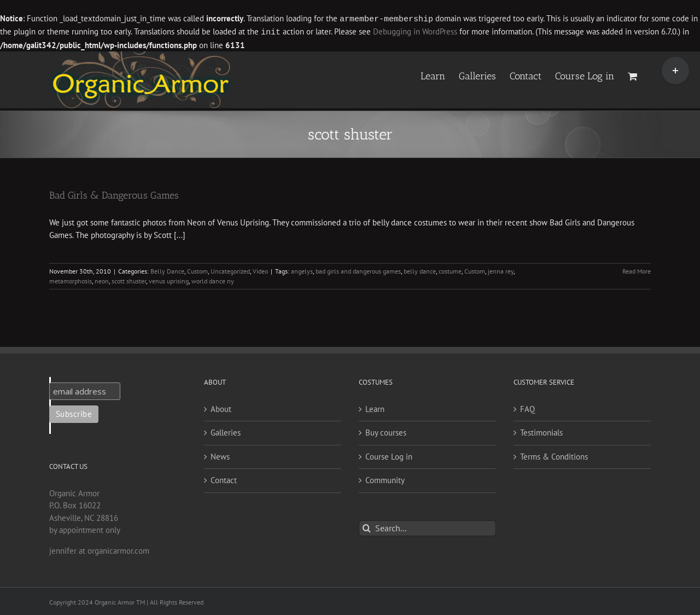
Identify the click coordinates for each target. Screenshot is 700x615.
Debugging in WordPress (415, 31)
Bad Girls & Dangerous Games (114, 194)
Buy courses (386, 431)
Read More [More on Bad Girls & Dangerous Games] (637, 270)
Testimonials (541, 431)
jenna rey (501, 270)
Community (385, 479)
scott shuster (129, 280)
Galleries (226, 431)
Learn (375, 408)
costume (450, 270)
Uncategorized (230, 270)
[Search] (367, 527)
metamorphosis (71, 280)
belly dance (420, 270)
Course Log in (389, 456)
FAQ (527, 408)
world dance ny (213, 280)
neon (102, 280)
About (221, 408)
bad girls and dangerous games (358, 270)
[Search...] (427, 527)
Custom (197, 270)
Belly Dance (167, 270)
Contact (224, 479)
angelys (302, 270)
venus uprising (169, 280)
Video (260, 270)
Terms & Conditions (554, 456)
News (220, 456)
